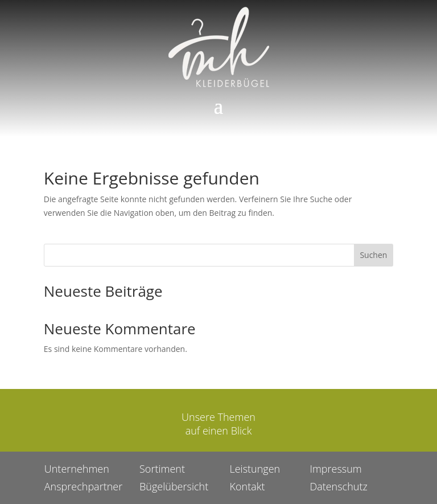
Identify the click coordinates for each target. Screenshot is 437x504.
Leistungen (255, 469)
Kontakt (247, 486)
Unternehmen (77, 469)
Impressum (335, 469)
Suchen (373, 255)
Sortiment (162, 469)
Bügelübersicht (174, 486)
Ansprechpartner (83, 486)
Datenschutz (338, 486)
